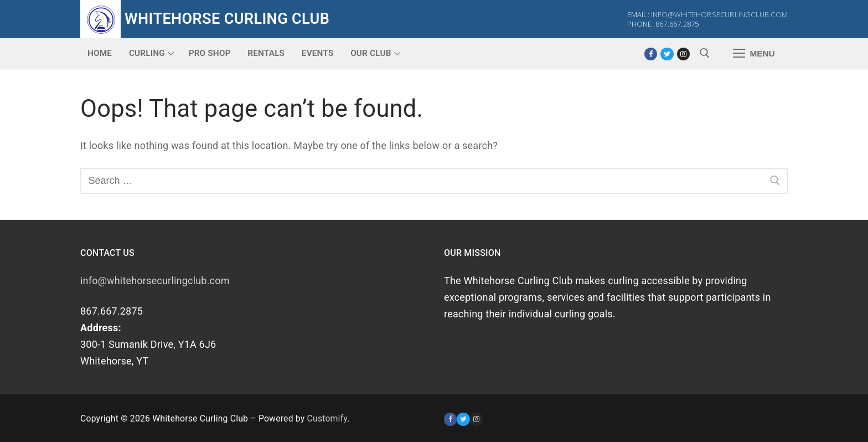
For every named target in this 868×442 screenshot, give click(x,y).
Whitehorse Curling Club (227, 19)
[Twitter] (667, 54)
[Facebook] (651, 54)
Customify (327, 418)
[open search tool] (705, 53)
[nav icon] (754, 53)
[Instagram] (683, 54)
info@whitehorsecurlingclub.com (719, 14)
